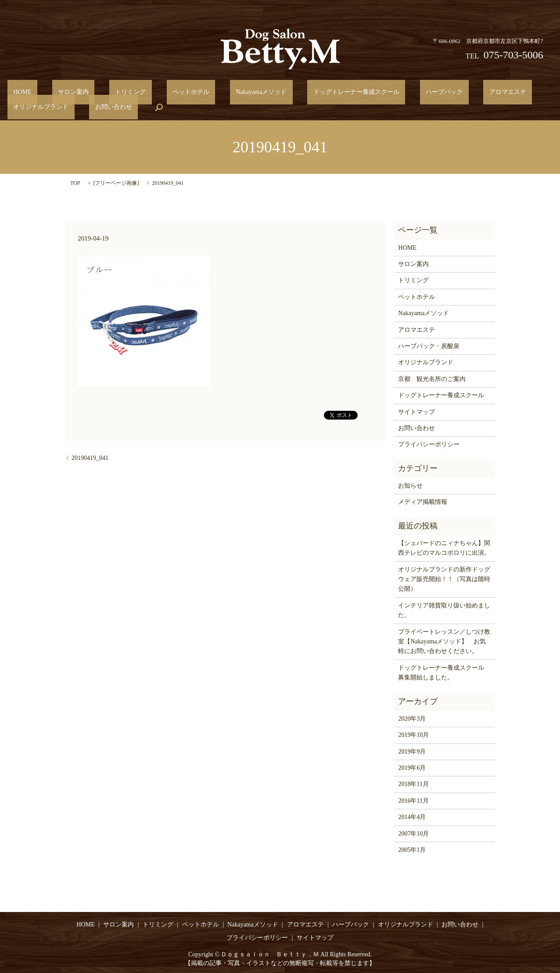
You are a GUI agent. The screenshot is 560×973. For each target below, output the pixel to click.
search (65, 107)
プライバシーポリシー (429, 444)
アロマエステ (419, 92)
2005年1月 (412, 849)
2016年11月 (413, 800)
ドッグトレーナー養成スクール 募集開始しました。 (444, 672)
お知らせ (410, 485)
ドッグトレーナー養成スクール (291, 92)
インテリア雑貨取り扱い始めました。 (444, 610)
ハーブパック (367, 92)
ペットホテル (150, 92)
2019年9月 (412, 751)
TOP (75, 183)
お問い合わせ (26, 107)
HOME (16, 92)
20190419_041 (90, 457)
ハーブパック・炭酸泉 (429, 346)
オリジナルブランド (480, 92)
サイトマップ (416, 411)
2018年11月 (413, 784)
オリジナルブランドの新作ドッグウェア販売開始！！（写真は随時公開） (444, 578)
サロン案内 (56, 92)
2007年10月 (413, 833)
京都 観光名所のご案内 (432, 378)
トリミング (101, 92)
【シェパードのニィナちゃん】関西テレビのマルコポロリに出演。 (444, 548)
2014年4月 (412, 817)
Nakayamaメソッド (208, 92)
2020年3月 (412, 718)
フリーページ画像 (116, 183)
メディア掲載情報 (423, 501)
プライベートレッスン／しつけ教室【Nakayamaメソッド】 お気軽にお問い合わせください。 (444, 641)
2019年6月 (412, 767)
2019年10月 (413, 734)
